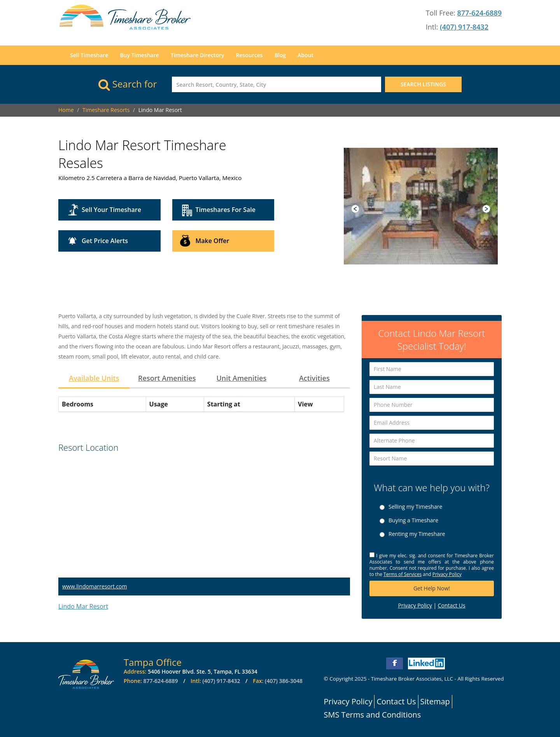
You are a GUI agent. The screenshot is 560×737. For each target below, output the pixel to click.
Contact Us (452, 605)
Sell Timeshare (89, 55)
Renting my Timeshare (417, 534)
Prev (355, 209)
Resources (249, 55)
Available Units (94, 378)
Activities (314, 378)
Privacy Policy (447, 574)
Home (66, 110)
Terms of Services (402, 574)
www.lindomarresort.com (94, 586)
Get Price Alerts (105, 241)
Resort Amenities (167, 378)
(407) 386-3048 (284, 681)
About (305, 55)
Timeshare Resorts (106, 110)
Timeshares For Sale (226, 210)
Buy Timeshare (139, 55)
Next (486, 209)
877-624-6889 (479, 13)
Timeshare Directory (198, 55)
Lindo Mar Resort (83, 606)
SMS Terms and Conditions (373, 715)
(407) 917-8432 (464, 27)
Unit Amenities (241, 378)
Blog (280, 55)
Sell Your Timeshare (111, 210)
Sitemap (435, 701)
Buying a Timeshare (413, 520)
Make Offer (213, 241)
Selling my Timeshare (415, 507)
